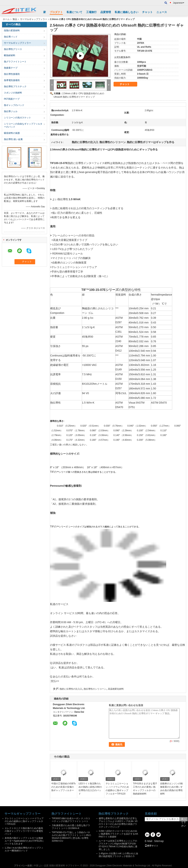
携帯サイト (152, 846)
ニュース (162, 12)
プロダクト (56, 12)
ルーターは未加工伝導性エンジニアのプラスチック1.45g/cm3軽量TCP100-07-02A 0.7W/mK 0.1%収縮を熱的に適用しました (118, 845)
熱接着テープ (11, 68)
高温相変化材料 (116, 689)
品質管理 (106, 12)
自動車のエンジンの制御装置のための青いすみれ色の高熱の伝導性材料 (171, 789)
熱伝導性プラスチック (15, 87)
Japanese (179, 3)
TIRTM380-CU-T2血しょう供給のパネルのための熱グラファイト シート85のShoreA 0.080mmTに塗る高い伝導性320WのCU (71, 837)
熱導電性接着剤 (12, 80)
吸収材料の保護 (12, 133)
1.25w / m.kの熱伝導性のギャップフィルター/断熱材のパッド (24, 849)
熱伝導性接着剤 (12, 74)
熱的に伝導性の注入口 (71, 689)
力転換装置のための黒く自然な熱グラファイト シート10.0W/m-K (71, 827)
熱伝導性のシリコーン (95, 689)
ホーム (6, 19)
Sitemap (159, 841)
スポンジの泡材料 (13, 93)
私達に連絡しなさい (127, 12)
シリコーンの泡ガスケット (17, 118)
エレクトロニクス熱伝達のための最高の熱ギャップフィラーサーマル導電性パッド (24, 831)
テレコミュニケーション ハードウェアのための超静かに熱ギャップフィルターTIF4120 (117, 789)
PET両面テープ (12, 99)
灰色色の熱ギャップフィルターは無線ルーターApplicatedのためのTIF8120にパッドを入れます (24, 841)
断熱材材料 (10, 55)
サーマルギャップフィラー (34, 19)
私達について (74, 12)
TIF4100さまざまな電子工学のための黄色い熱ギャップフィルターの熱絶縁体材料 (145, 789)
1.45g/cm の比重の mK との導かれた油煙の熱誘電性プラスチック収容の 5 (118, 855)
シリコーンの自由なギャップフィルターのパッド (23, 125)
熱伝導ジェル (11, 111)
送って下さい (183, 819)
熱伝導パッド (11, 37)
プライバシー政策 (23, 866)
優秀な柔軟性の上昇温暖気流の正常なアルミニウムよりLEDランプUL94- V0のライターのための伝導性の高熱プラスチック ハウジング (118, 823)
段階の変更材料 (12, 31)
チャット (147, 12)
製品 (15, 19)
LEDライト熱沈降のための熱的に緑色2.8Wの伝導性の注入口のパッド (90, 789)
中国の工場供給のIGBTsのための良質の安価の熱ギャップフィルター (63, 787)
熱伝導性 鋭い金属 (13, 139)
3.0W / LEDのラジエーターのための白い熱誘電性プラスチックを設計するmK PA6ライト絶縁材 (118, 834)
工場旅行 (91, 12)
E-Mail (149, 841)
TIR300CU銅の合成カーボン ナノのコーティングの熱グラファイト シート (71, 820)
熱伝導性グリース (13, 49)
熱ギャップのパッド (14, 105)
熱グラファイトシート (15, 62)
